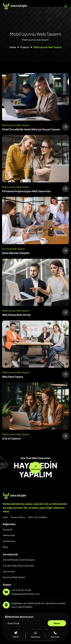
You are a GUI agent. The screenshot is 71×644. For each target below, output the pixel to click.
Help (5, 517)
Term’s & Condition (38, 517)
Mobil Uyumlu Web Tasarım (16, 125)
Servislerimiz (9, 541)
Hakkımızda (9, 535)
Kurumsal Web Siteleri (14, 577)
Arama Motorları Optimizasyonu (19, 560)
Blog (5, 547)
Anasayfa (8, 529)
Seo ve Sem (9, 571)
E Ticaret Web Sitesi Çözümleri (18, 566)
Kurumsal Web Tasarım (14, 249)
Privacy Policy (18, 517)
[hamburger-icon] (66, 6)
